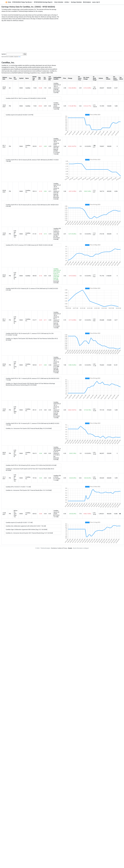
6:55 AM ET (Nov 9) (15, 320)
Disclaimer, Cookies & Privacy (59, 548)
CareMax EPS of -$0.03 (57, 476)
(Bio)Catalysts (87, 2)
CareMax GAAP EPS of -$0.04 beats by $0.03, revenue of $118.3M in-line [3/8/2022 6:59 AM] (31, 465)
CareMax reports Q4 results (56, 104)
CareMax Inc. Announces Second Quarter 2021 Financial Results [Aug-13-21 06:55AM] (29, 533)
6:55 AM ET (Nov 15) (15, 478)
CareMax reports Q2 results (56, 512)
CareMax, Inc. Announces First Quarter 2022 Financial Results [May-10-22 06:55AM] (29, 428)
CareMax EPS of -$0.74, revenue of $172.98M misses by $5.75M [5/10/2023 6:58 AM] (29, 245)
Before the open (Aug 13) (15, 514)
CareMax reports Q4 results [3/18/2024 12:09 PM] (19, 115)
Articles (67, 2)
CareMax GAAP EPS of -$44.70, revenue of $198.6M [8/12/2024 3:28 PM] (26, 98)
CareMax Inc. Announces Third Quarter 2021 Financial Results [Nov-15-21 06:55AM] (29, 490)
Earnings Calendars (76, 2)
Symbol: (4, 54)
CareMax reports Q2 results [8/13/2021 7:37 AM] (19, 523)
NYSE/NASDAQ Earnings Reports (43, 2)
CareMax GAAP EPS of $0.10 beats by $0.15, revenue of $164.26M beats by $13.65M (57, 274)
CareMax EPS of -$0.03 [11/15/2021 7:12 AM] (18, 487)
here (20, 57)
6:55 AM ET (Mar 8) (15, 453)
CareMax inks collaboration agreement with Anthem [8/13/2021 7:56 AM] (26, 526)
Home (8, 2)
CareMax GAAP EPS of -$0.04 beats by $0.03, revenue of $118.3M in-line (57, 452)
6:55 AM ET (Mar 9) (15, 276)
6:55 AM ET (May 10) (15, 234)
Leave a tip (96, 2)
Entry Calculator (59, 2)
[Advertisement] (62, 36)
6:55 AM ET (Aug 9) (15, 365)
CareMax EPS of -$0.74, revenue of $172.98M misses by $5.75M (57, 232)
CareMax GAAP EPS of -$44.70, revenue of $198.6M (57, 86)
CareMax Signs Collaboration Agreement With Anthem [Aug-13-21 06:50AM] (26, 530)
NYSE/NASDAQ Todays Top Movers (22, 2)
